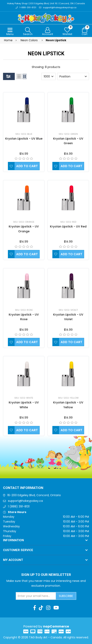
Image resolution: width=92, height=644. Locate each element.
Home (8, 40)
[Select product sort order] (73, 76)
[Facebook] (35, 608)
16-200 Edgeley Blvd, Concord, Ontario (34, 495)
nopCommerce (56, 626)
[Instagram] (48, 608)
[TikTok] (41, 608)
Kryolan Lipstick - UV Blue (24, 139)
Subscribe (66, 596)
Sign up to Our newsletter (46, 575)
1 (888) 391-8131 (19, 506)
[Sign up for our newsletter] (36, 596)
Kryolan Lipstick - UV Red (68, 226)
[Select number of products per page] (49, 76)
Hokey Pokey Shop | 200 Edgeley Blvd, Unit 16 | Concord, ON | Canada (46, 3)
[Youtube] (56, 608)
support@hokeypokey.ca (25, 501)
